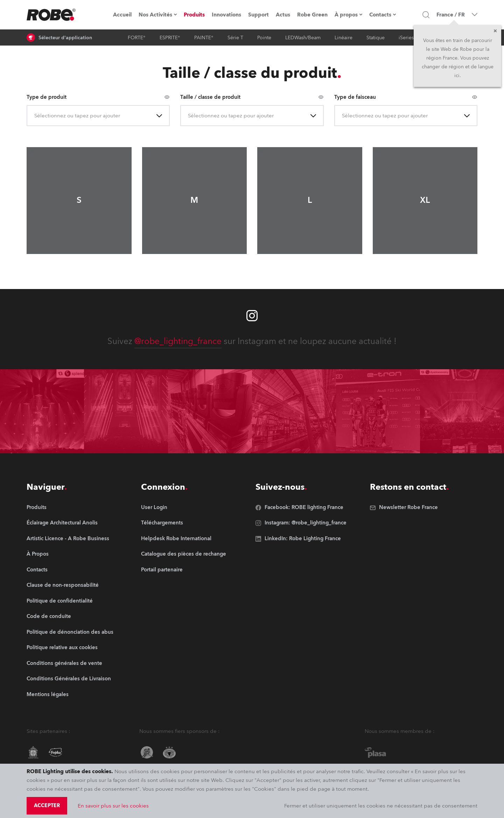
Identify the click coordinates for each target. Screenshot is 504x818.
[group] (70, 523)
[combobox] (35, 116)
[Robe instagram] (252, 316)
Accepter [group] (47, 806)
